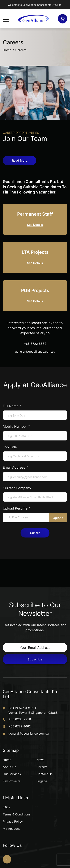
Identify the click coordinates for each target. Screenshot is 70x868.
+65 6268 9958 (20, 719)
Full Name (11, 406)
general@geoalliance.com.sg (35, 352)
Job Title (10, 447)
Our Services (12, 774)
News (40, 760)
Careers (42, 767)
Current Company (17, 488)
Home (7, 50)
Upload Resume (16, 508)
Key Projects (12, 781)
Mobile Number (15, 426)
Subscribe (35, 659)
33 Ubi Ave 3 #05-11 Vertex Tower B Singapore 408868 (33, 710)
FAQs (6, 807)
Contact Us (44, 774)
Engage (42, 781)
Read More (20, 160)
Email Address (14, 467)
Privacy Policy (13, 821)
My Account (11, 829)
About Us (9, 767)
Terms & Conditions (17, 814)
